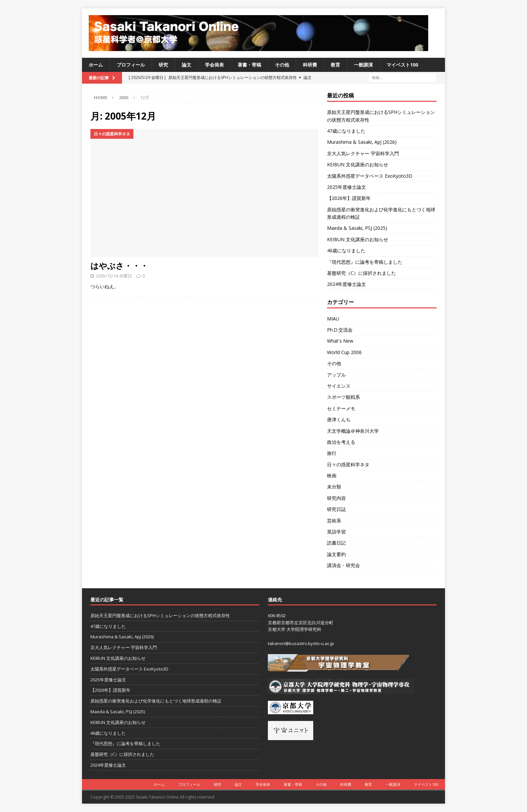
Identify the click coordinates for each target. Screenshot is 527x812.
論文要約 (336, 554)
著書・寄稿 (249, 65)
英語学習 (336, 532)
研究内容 (336, 498)
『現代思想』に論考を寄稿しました (365, 262)
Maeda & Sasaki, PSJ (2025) (357, 228)
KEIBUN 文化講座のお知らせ (358, 164)
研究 (163, 65)
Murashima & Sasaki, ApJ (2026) (362, 142)
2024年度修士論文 (347, 284)
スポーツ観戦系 (343, 397)
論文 (187, 65)
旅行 (332, 453)
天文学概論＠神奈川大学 (353, 431)
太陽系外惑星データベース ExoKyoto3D (370, 176)
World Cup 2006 (344, 352)
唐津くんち (339, 419)
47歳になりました (346, 131)
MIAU (333, 319)
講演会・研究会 (343, 565)
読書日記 (336, 543)
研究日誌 (336, 509)
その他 (282, 65)
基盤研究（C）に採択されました (361, 273)
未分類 (334, 487)
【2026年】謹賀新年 (349, 198)
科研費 (310, 65)
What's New (340, 341)
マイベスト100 (402, 65)
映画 (332, 476)
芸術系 (334, 521)
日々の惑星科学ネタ (348, 464)
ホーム (96, 65)
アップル (336, 375)
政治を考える (341, 442)
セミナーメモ (341, 408)
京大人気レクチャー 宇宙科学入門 (363, 153)
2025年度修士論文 (347, 187)
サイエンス (339, 386)
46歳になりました (346, 250)
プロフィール (131, 65)
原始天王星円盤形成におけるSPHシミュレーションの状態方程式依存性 (160, 615)
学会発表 (214, 65)
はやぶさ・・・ (119, 266)
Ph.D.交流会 (340, 330)
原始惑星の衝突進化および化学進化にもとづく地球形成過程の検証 (156, 701)
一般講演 (363, 65)
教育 (335, 65)
